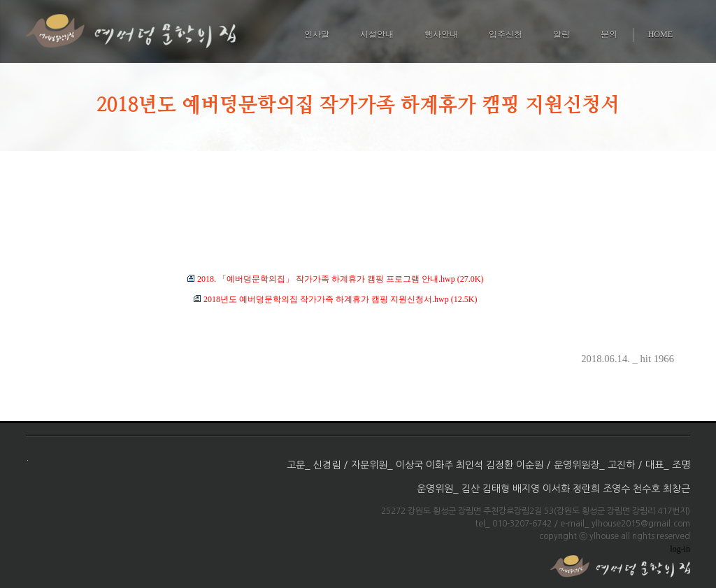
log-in (680, 549)
